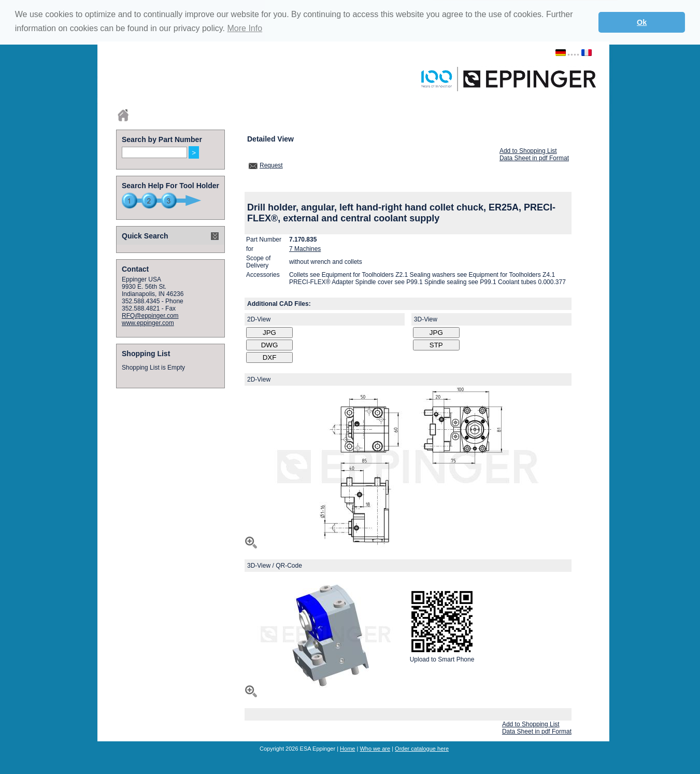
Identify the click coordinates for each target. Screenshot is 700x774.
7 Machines (305, 249)
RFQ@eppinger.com (150, 316)
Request (271, 165)
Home (347, 749)
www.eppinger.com (148, 323)
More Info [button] (245, 28)
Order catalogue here (422, 749)
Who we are (375, 749)
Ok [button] (642, 22)
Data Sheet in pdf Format (534, 158)
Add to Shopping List (528, 151)
